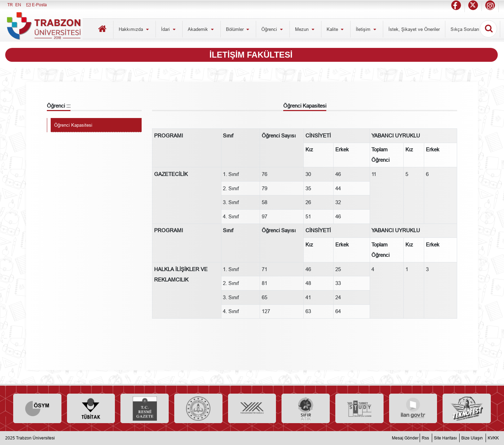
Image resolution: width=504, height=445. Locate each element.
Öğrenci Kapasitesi (73, 125)
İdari (169, 29)
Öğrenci (273, 29)
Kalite (336, 29)
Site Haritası (445, 438)
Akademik (201, 29)
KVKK (493, 438)
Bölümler (238, 29)
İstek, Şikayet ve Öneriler (414, 29)
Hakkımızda (135, 29)
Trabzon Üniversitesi (35, 438)
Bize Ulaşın (472, 438)
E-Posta (36, 5)
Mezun (305, 29)
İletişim (367, 29)
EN (18, 5)
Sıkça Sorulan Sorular (473, 29)
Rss (425, 438)
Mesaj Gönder (405, 438)
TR (10, 5)
